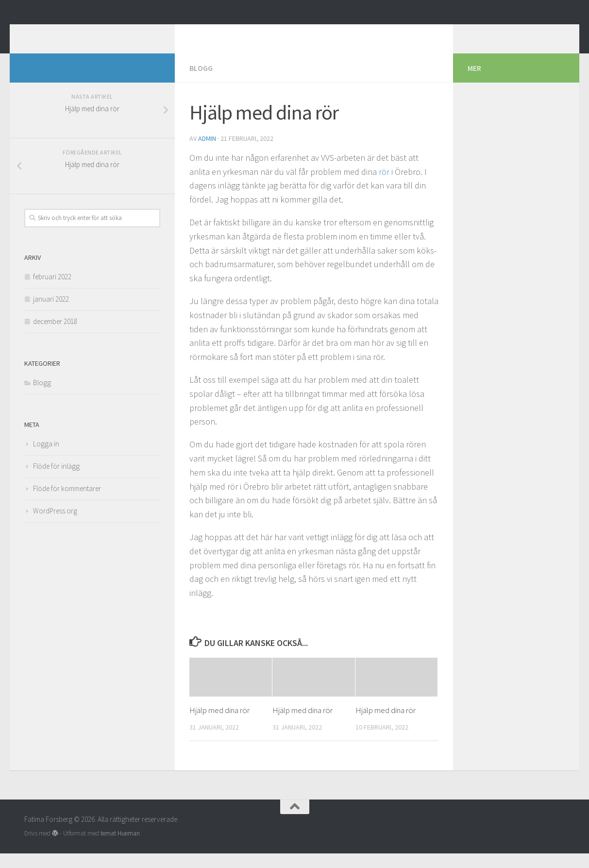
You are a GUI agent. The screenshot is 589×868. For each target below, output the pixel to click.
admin (207, 153)
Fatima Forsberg (94, 34)
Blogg (201, 83)
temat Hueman (120, 848)
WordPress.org (55, 525)
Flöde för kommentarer (67, 503)
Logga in (46, 458)
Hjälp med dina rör (219, 725)
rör (384, 186)
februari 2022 (52, 291)
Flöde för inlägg (56, 481)
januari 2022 (51, 314)
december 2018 (55, 336)
